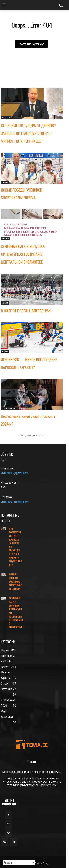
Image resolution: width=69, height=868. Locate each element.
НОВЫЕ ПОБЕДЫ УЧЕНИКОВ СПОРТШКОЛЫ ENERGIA (15, 581)
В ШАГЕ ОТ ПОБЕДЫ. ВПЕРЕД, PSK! (26, 311)
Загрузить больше (32, 435)
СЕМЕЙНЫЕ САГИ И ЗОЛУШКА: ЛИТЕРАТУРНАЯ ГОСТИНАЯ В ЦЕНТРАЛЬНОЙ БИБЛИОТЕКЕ (23, 254)
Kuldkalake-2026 (10, 408)
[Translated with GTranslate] (19, 863)
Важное (6, 118)
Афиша (6, 238)
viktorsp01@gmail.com (15, 473)
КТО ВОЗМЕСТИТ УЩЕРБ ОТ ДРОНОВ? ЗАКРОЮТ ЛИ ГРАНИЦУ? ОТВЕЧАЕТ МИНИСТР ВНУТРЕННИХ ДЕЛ (28, 133)
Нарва (5, 182)
